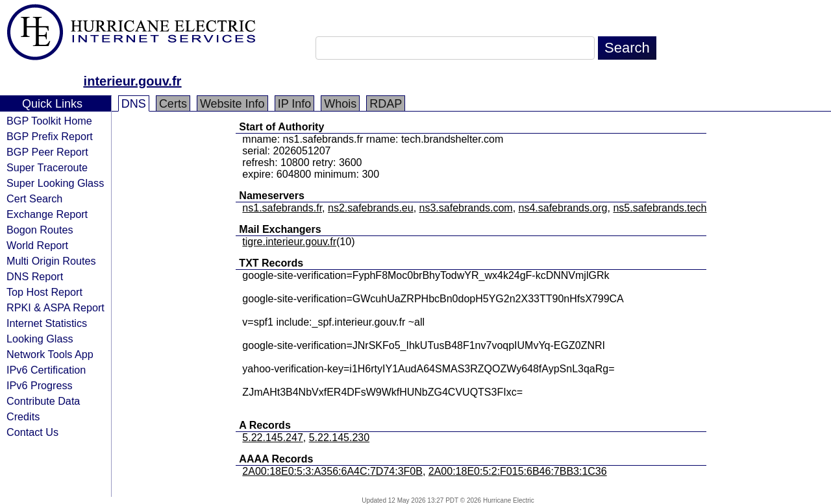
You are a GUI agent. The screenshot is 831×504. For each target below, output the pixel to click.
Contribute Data (43, 401)
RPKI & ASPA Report (56, 307)
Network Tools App (50, 354)
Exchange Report (47, 214)
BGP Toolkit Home (49, 121)
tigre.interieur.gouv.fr (289, 242)
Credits (23, 416)
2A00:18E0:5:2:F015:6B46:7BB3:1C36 (518, 471)
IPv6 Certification (46, 370)
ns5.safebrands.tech (660, 208)
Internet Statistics (47, 323)
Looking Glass (40, 339)
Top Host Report (44, 292)
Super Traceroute (47, 167)
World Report (37, 245)
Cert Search (34, 198)
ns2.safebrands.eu (371, 208)
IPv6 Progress (40, 385)
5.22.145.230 (339, 438)
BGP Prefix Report (50, 136)
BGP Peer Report (47, 152)
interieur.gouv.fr (133, 81)
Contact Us (32, 432)
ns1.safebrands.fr (282, 208)
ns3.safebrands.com (466, 208)
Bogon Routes (40, 230)
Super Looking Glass (55, 183)
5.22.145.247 (272, 438)
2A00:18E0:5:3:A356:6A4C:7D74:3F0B (332, 471)
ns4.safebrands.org (563, 208)
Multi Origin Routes (51, 261)
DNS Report (35, 276)
